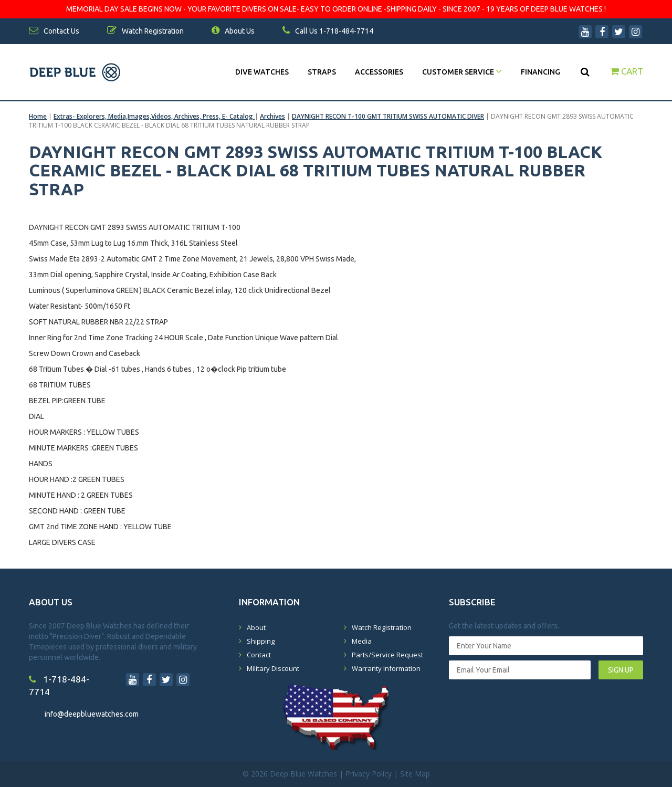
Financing (540, 72)
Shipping (261, 641)
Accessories (379, 72)
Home (38, 116)
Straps (322, 72)
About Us (233, 31)
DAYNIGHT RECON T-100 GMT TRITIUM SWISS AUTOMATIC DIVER (388, 116)
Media (362, 641)
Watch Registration (382, 627)
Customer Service (462, 72)
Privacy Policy (369, 774)
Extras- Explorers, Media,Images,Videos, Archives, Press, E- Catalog (154, 116)
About (256, 627)
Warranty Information (386, 668)
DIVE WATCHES (262, 72)
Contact (259, 655)
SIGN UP (621, 670)
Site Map (415, 774)
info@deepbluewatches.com (92, 714)
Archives (272, 116)
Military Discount (273, 668)
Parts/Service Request (387, 655)
